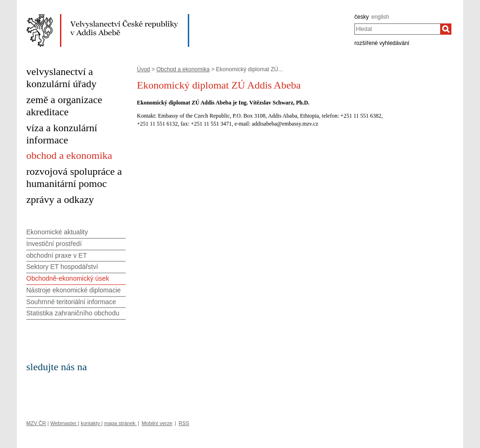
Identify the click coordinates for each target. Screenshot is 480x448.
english (380, 17)
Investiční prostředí (54, 244)
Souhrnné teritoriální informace (71, 302)
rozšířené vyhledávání (382, 43)
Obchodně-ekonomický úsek (68, 278)
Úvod (143, 69)
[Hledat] (446, 29)
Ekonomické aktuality (57, 232)
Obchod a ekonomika (183, 69)
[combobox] (397, 29)
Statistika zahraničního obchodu (73, 313)
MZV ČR (36, 423)
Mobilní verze (157, 423)
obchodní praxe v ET (56, 255)
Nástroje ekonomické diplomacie (74, 290)
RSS (184, 423)
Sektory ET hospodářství (62, 267)
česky (362, 17)
